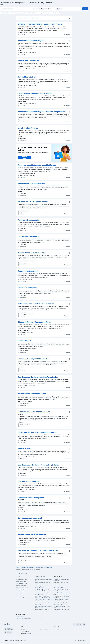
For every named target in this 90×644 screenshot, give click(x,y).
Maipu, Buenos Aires (21, 593)
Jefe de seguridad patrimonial (30, 518)
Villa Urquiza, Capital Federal (23, 597)
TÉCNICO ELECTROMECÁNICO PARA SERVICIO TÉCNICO (40, 24)
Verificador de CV (59, 629)
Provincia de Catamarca (22, 591)
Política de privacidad (21, 640)
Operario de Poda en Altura (28, 481)
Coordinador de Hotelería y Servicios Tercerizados (38, 377)
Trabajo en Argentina (26, 634)
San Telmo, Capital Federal (22, 587)
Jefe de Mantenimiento (27, 77)
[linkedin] (84, 625)
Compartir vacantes (43, 629)
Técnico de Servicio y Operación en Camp (34, 322)
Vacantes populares (21, 617)
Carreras (23, 629)
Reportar (67, 34)
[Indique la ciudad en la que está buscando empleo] (47, 9)
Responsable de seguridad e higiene (32, 393)
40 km (59, 9)
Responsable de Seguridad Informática (33, 359)
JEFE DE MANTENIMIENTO (28, 61)
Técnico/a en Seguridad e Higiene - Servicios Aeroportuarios (42, 112)
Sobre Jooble (24, 627)
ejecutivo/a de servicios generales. (32, 183)
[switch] (70, 18)
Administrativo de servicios (29, 220)
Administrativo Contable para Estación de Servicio (38, 551)
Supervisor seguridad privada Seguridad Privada (37, 165)
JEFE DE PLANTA (25, 449)
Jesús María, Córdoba (21, 585)
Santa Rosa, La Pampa (21, 581)
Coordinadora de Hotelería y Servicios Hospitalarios (38, 465)
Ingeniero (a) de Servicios (28, 128)
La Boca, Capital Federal (22, 595)
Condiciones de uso (9, 640)
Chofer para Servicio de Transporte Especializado (37, 432)
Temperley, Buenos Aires (22, 579)
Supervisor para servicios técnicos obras (34, 412)
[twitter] (81, 625)
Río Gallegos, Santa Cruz (22, 583)
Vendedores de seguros (27, 287)
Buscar (85, 9)
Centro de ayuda (25, 631)
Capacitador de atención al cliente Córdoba (35, 93)
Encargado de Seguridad (28, 271)
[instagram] (77, 625)
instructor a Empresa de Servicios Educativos (36, 304)
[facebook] (74, 625)
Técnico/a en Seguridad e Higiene (31, 41)
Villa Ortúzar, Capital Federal (22, 589)
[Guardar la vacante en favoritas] (69, 24)
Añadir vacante (41, 627)
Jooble (84, 641)
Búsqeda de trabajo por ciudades (24, 619)
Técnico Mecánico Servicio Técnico (32, 253)
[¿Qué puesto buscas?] (15, 9)
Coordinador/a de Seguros (28, 236)
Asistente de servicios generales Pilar (33, 202)
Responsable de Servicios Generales (32, 534)
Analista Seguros (25, 340)
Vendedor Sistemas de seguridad (31, 498)
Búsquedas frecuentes (23, 574)
